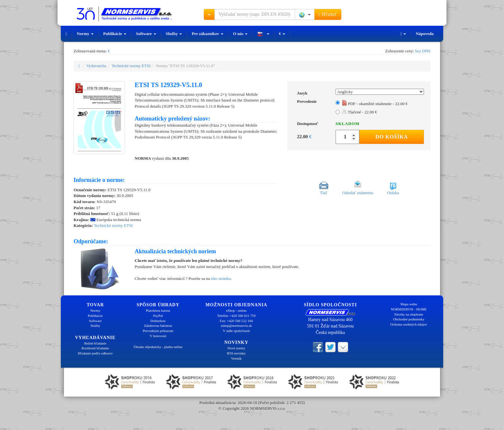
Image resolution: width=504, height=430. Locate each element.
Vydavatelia (96, 66)
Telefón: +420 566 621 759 (236, 316)
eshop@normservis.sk (236, 326)
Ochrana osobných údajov (409, 324)
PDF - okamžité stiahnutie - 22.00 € (375, 104)
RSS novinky (236, 353)
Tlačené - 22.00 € (360, 112)
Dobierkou (158, 321)
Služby (174, 34)
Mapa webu (409, 304)
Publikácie (115, 34)
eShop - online (236, 310)
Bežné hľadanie (95, 343)
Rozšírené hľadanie (95, 348)
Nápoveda (425, 34)
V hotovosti (158, 336)
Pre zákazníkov (207, 34)
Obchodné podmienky (409, 319)
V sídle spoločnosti (236, 331)
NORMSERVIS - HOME (409, 309)
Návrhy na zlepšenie (409, 314)
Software (146, 34)
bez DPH (423, 51)
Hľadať (328, 14)
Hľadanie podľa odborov (95, 353)
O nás (240, 34)
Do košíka (392, 137)
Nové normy (236, 348)
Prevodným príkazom (158, 331)
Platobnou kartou (158, 310)
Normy (85, 34)
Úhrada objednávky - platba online (158, 347)
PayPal (158, 316)
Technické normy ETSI (131, 66)
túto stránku (221, 278)
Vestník (236, 358)
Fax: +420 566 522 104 (236, 321)
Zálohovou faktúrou (158, 326)
